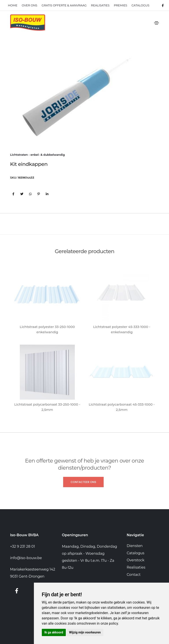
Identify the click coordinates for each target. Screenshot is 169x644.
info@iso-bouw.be (26, 558)
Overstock (136, 560)
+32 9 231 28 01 (23, 546)
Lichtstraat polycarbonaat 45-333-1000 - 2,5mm (122, 407)
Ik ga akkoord (54, 632)
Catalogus (141, 5)
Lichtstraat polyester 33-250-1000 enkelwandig (47, 329)
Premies (120, 5)
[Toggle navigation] (156, 23)
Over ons (29, 5)
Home (13, 5)
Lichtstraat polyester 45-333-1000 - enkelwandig (122, 329)
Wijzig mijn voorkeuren (85, 632)
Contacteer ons (83, 482)
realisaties (100, 5)
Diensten (135, 546)
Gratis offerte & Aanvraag (64, 5)
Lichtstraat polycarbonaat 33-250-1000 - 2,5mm (47, 407)
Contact (134, 575)
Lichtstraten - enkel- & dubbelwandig (38, 155)
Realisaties (136, 567)
